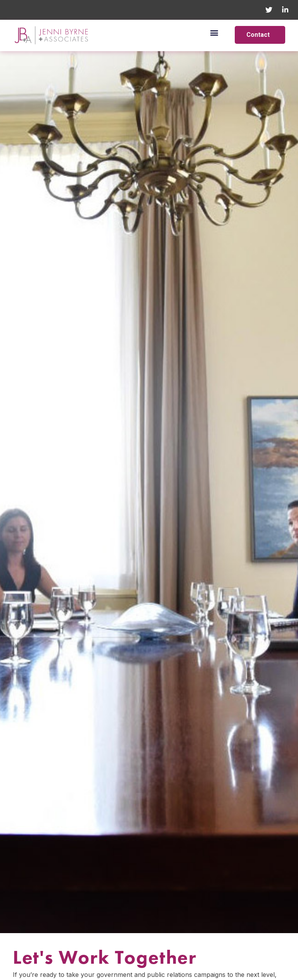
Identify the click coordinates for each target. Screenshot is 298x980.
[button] (214, 32)
